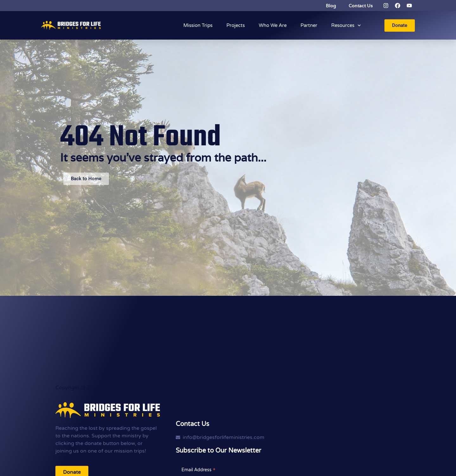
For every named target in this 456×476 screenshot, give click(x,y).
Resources (346, 25)
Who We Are (273, 25)
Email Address (199, 470)
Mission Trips (198, 25)
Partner (309, 25)
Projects (236, 25)
